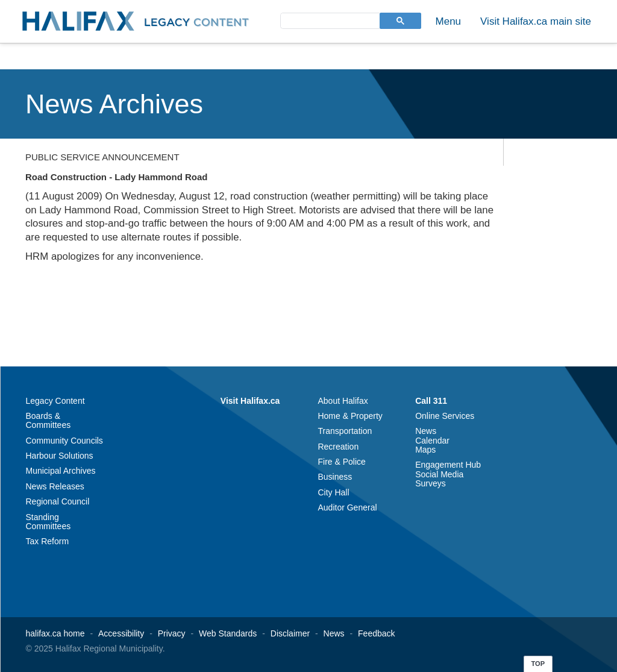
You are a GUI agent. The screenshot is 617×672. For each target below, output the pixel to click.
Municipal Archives (61, 471)
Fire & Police (341, 462)
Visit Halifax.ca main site (536, 21)
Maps (425, 450)
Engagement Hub (448, 465)
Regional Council (58, 501)
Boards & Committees (49, 420)
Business (335, 477)
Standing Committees (49, 522)
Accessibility (121, 633)
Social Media (439, 474)
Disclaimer (290, 633)
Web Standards (228, 633)
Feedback (376, 633)
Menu (449, 21)
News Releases (55, 486)
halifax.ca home (55, 633)
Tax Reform (48, 541)
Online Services (445, 416)
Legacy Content (55, 401)
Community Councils (64, 441)
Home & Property (350, 416)
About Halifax (343, 401)
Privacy (172, 633)
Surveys (431, 483)
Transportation (345, 431)
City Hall (333, 492)
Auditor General (347, 507)
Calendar (432, 441)
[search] (329, 20)
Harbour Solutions (60, 456)
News (426, 431)
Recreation (338, 447)
